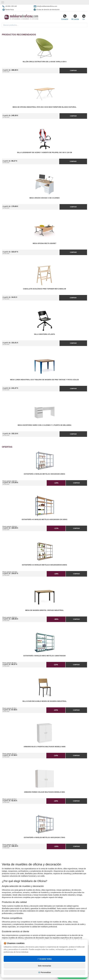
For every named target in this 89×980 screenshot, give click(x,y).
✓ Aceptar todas (45, 959)
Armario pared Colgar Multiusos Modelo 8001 (44, 792)
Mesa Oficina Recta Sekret (45, 243)
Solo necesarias (45, 966)
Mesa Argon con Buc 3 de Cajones (44, 198)
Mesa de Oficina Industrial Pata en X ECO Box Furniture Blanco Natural (44, 107)
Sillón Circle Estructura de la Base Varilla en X (44, 62)
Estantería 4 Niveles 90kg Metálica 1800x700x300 (44, 656)
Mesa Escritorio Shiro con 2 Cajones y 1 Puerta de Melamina (44, 425)
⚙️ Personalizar (44, 972)
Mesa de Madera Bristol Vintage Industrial (44, 610)
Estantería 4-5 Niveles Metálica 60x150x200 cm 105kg (44, 519)
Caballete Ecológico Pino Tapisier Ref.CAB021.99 (44, 289)
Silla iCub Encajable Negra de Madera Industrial (44, 701)
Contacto (65, 17)
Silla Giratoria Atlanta (44, 334)
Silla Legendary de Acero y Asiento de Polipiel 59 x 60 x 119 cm (44, 153)
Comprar (73, 70)
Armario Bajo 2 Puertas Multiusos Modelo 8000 (45, 747)
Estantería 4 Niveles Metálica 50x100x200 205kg (45, 474)
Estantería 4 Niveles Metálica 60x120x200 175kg (45, 838)
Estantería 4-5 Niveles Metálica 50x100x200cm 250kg (44, 565)
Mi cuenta (75, 17)
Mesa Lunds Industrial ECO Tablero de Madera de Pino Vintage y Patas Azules (44, 380)
